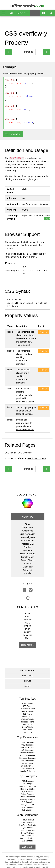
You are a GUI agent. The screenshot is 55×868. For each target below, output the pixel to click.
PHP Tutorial (27, 725)
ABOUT (27, 686)
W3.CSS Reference (27, 755)
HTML (27, 613)
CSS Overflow (24, 453)
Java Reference (27, 769)
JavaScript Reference (27, 748)
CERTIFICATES (27, 607)
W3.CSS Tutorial (27, 719)
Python (27, 626)
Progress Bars (27, 544)
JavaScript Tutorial (27, 709)
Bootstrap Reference (27, 758)
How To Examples (28, 789)
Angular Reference (27, 771)
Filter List (27, 570)
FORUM (27, 681)
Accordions (27, 531)
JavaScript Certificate (27, 825)
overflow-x (22, 176)
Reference (27, 52)
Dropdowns (28, 527)
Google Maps (27, 557)
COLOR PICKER (27, 495)
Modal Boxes (27, 540)
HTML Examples (27, 781)
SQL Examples (28, 792)
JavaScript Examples (27, 786)
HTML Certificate (28, 820)
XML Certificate (28, 841)
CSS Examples (27, 784)
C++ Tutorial (27, 732)
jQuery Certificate (27, 833)
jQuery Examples (27, 805)
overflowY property (37, 458)
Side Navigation (27, 534)
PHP (27, 629)
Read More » (27, 645)
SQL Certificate (27, 828)
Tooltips (27, 563)
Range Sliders (27, 560)
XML (27, 638)
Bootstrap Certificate (27, 838)
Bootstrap (27, 635)
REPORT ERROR (27, 671)
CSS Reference (27, 745)
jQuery (27, 632)
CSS (27, 617)
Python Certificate (27, 830)
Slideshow (27, 567)
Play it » (43, 332)
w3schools (27, 5)
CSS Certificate (27, 823)
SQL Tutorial (27, 714)
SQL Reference (27, 750)
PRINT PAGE (28, 676)
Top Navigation (27, 537)
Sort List (27, 573)
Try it (48, 219)
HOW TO (27, 517)
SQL (27, 623)
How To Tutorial (27, 711)
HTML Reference (27, 742)
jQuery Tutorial (27, 727)
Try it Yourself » (13, 134)
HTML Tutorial (27, 704)
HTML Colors (27, 763)
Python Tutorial (27, 717)
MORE (23, 13)
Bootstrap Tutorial (27, 722)
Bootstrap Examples (27, 799)
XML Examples (27, 810)
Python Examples (27, 794)
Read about (37, 204)
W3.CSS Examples (27, 797)
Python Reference (27, 753)
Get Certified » (27, 847)
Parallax (27, 547)
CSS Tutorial (27, 706)
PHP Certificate (28, 836)
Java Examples (27, 807)
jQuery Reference (27, 766)
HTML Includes (27, 554)
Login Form (28, 550)
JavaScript (27, 620)
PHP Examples (27, 802)
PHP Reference (27, 761)
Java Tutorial (27, 730)
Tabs (28, 524)
